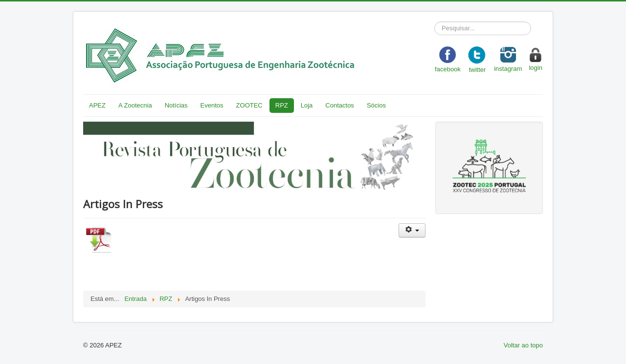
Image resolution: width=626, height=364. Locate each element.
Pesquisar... (435, 22)
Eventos (212, 105)
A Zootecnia (135, 105)
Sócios (376, 105)
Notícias (176, 105)
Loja (307, 105)
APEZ (97, 105)
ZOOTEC (249, 105)
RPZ (282, 105)
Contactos (340, 105)
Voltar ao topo (523, 345)
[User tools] (412, 230)
